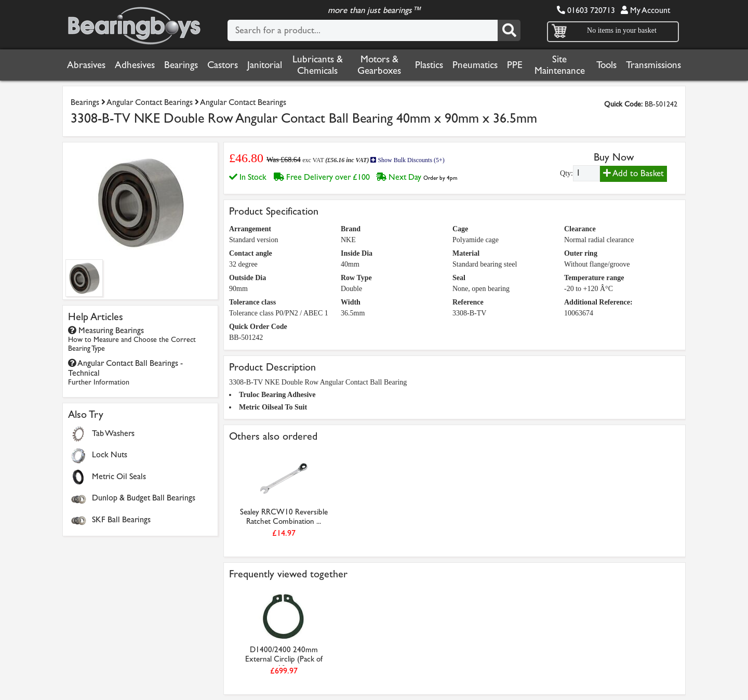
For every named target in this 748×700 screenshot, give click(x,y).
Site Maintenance (560, 65)
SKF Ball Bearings (121, 519)
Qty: (566, 173)
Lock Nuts (110, 454)
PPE (515, 65)
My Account (645, 10)
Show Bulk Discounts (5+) (407, 160)
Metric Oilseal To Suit (273, 407)
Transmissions (653, 65)
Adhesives (135, 65)
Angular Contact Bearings (150, 102)
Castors (223, 65)
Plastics (429, 65)
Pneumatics (475, 65)
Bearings (181, 65)
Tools (606, 65)
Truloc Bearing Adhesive (277, 395)
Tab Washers (113, 433)
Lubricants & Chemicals (318, 65)
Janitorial (265, 65)
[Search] (509, 30)
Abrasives (86, 65)
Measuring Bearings (132, 339)
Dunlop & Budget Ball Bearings (144, 498)
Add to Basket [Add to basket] (633, 173)
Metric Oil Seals (119, 476)
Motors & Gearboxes (379, 65)
